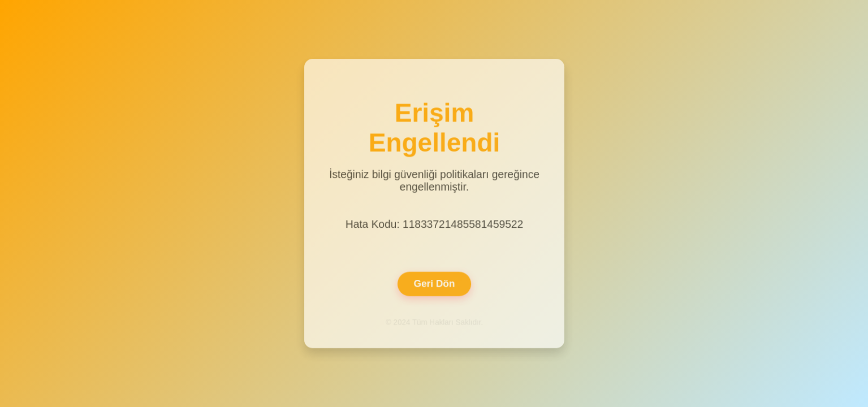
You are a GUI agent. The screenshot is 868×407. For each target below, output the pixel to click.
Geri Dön (434, 282)
